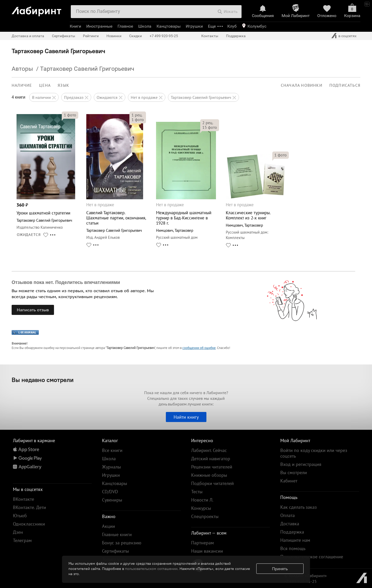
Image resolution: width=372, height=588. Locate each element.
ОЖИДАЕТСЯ (29, 235)
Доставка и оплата (28, 36)
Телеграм (22, 540)
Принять (280, 569)
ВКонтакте (24, 499)
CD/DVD (110, 492)
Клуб (232, 26)
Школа (145, 26)
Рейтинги (91, 36)
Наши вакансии (207, 551)
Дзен (18, 532)
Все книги (112, 450)
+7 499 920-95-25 (164, 36)
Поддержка (236, 36)
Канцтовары (169, 26)
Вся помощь (293, 548)
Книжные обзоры (209, 475)
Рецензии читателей (212, 467)
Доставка (290, 524)
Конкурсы (201, 508)
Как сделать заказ (299, 507)
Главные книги (117, 534)
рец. (137, 115)
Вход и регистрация (301, 464)
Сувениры (112, 500)
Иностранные (99, 26)
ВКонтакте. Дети (29, 507)
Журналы (111, 467)
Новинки (114, 36)
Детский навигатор (211, 459)
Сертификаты (64, 36)
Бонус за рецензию (122, 543)
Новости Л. (202, 500)
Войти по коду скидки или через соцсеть (314, 453)
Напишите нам (295, 540)
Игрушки (194, 26)
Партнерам (203, 543)
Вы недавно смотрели (43, 380)
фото (70, 115)
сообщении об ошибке (199, 348)
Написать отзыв (33, 310)
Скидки (135, 36)
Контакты (210, 36)
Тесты (197, 492)
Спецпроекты (205, 516)
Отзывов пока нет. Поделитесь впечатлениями (66, 282)
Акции (109, 526)
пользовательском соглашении (151, 569)
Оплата (288, 515)
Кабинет (289, 481)
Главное (125, 26)
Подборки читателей (212, 483)
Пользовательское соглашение (312, 557)
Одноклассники (29, 524)
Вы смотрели (294, 472)
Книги (75, 26)
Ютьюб (20, 516)
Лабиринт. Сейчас (209, 450)
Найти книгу (186, 417)
